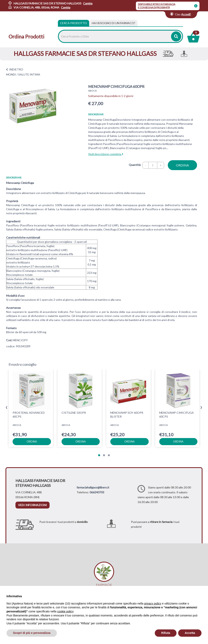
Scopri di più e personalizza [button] (32, 633)
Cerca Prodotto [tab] (74, 23)
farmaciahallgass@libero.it (93, 487)
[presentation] (7, 408)
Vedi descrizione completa (106, 154)
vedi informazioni (32, 505)
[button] (99, 455)
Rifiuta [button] (166, 633)
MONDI (11, 74)
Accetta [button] (190, 633)
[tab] (114, 23)
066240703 (97, 492)
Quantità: (135, 165)
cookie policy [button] (65, 611)
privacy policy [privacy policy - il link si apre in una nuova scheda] (153, 603)
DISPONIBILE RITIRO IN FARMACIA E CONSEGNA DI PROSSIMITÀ (157, 6)
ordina (182, 165)
